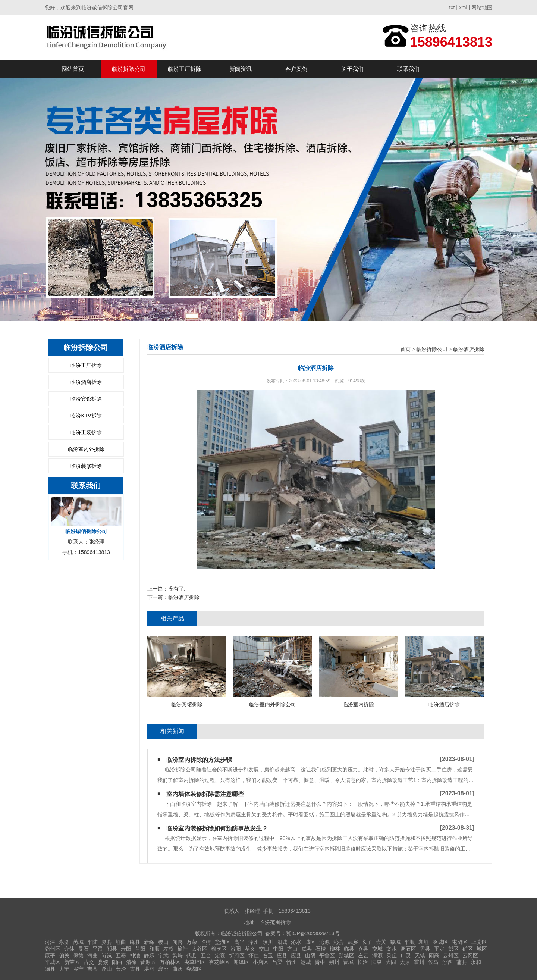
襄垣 (424, 942)
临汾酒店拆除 (86, 382)
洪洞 (149, 969)
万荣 (192, 942)
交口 (264, 949)
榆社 (183, 949)
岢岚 (107, 955)
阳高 (434, 955)
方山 (292, 949)
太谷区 (200, 949)
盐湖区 (223, 942)
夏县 (107, 942)
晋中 (320, 962)
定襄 (220, 955)
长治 (362, 962)
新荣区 (72, 962)
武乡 (353, 942)
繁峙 (178, 955)
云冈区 (470, 955)
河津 (50, 942)
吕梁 (277, 962)
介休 (69, 949)
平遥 (98, 949)
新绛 (149, 942)
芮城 (78, 942)
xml (463, 7)
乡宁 (78, 969)
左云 (363, 955)
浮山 (107, 969)
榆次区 (219, 949)
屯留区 (460, 942)
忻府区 (237, 955)
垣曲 (121, 942)
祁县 (112, 949)
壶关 (381, 942)
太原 (405, 962)
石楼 (321, 949)
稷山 (163, 942)
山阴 (310, 955)
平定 (439, 949)
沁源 (324, 942)
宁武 (163, 955)
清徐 (131, 962)
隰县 (50, 969)
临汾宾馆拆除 (86, 399)
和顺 (154, 949)
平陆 (92, 942)
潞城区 (440, 942)
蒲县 (462, 962)
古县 (135, 969)
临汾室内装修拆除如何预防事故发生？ (217, 828)
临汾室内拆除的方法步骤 (199, 760)
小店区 (261, 962)
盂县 (425, 949)
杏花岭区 (219, 962)
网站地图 (482, 7)
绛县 (135, 942)
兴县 (363, 949)
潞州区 (53, 949)
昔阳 (140, 949)
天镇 (420, 955)
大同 (391, 962)
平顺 (409, 942)
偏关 (64, 955)
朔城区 (346, 955)
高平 (239, 942)
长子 (367, 942)
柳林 (335, 949)
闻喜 (178, 942)
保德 (78, 955)
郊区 (453, 949)
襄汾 (163, 969)
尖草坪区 (195, 962)
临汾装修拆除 (86, 466)
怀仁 (254, 955)
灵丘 (392, 955)
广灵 (406, 955)
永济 (64, 942)
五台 (206, 955)
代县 (192, 955)
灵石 (84, 949)
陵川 (268, 942)
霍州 (419, 962)
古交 (89, 962)
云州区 (451, 955)
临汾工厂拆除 (185, 69)
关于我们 (352, 69)
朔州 (334, 962)
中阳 (278, 949)
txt (452, 7)
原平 (50, 955)
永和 (476, 962)
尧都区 (194, 969)
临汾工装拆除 (86, 432)
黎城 (395, 942)
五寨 (121, 955)
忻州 (292, 962)
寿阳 (126, 949)
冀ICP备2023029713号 (313, 933)
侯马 (433, 962)
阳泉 (377, 962)
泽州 (254, 942)
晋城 (348, 962)
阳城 (282, 942)
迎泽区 (241, 962)
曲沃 (178, 969)
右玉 (268, 955)
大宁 (64, 969)
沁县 (339, 942)
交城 (377, 949)
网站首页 (73, 69)
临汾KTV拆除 (86, 416)
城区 (310, 942)
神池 (135, 955)
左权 (169, 949)
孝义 (250, 949)
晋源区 (148, 962)
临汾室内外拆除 (86, 449)
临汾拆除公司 (129, 69)
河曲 (92, 955)
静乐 (149, 955)
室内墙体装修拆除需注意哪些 (205, 794)
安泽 (121, 969)
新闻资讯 (241, 69)
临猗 (206, 942)
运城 (306, 962)
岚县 (307, 949)
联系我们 (408, 69)
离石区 (408, 949)
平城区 (53, 962)
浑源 (377, 955)
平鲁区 (327, 955)
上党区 (479, 942)
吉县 (92, 969)
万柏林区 (170, 962)
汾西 (447, 962)
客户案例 (296, 69)
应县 (282, 955)
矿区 (468, 949)
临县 (349, 949)
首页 (405, 349)
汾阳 (236, 949)
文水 (392, 949)
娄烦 (103, 962)
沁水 (296, 942)
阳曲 (117, 962)
